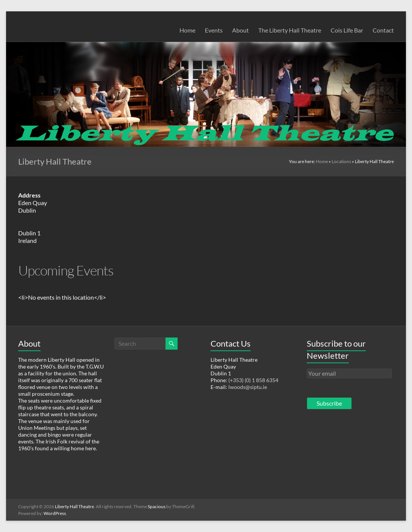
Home (187, 30)
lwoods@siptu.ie (248, 387)
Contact (383, 30)
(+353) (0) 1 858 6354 (253, 380)
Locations (341, 161)
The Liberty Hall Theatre (290, 30)
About (240, 30)
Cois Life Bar (347, 30)
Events (214, 30)
